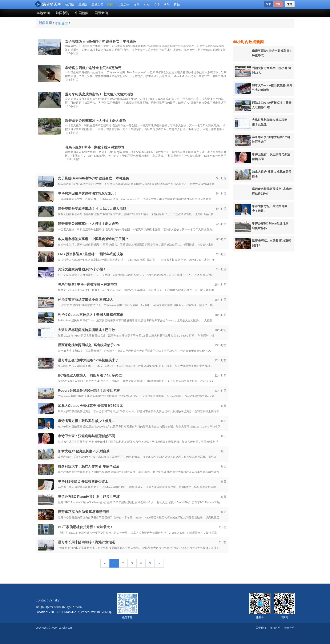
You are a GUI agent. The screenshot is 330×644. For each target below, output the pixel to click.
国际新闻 (101, 13)
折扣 (177, 4)
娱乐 (167, 4)
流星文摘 (97, 4)
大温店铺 (123, 4)
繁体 (290, 4)
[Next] (159, 563)
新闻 (110, 4)
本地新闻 (43, 13)
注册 (278, 4)
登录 (269, 4)
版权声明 (275, 628)
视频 (136, 4)
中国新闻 (82, 13)
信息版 (70, 4)
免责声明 (289, 628)
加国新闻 (63, 13)
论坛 (157, 4)
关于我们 (261, 628)
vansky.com (66, 628)
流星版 (83, 4)
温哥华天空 (48, 4)
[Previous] (105, 563)
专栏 (146, 4)
